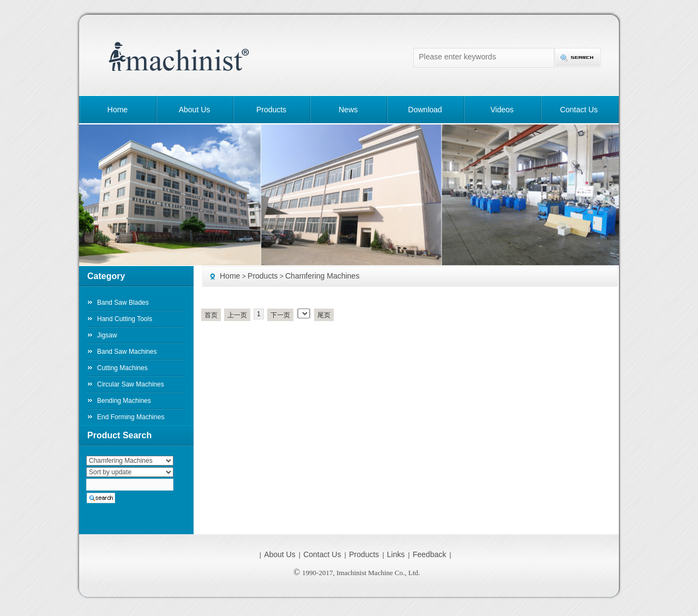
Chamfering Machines (322, 276)
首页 (211, 315)
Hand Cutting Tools (125, 319)
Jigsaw (107, 335)
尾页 (324, 315)
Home (118, 110)
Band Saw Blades (123, 303)
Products (271, 110)
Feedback (429, 554)
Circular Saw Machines (131, 384)
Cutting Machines (122, 368)
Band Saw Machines (127, 352)
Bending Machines (124, 401)
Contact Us (579, 110)
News (348, 110)
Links (396, 554)
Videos (502, 110)
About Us (195, 110)
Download (425, 110)
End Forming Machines (131, 417)
